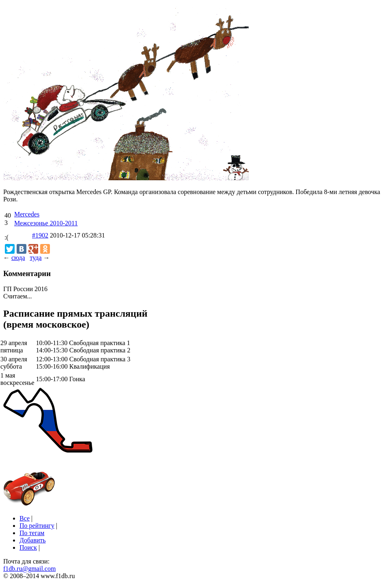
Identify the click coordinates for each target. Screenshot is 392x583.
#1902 (40, 235)
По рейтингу (37, 526)
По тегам (32, 533)
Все (25, 518)
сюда (18, 258)
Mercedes (27, 214)
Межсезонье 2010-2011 (46, 223)
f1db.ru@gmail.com (29, 569)
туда (36, 258)
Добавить (33, 540)
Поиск (28, 547)
